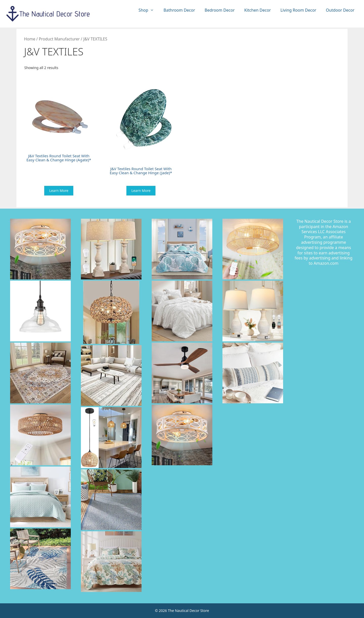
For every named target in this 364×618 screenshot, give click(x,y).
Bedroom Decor (220, 10)
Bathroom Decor (179, 10)
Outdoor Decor (340, 10)
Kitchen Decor (257, 10)
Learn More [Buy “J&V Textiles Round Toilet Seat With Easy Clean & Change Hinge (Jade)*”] (141, 191)
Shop (149, 10)
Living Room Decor (298, 10)
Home (30, 39)
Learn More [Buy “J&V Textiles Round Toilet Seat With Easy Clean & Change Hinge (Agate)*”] (59, 191)
